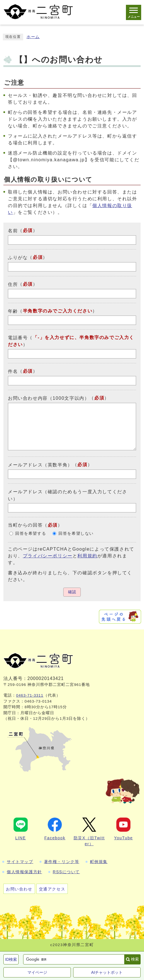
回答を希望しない (76, 534)
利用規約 (87, 556)
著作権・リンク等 (62, 862)
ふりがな (18, 258)
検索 (135, 959)
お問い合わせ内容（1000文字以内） (49, 398)
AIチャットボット (107, 972)
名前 (13, 231)
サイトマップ (20, 862)
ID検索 (11, 959)
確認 (72, 592)
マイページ (37, 972)
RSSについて (66, 872)
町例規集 (99, 862)
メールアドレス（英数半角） (40, 465)
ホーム (33, 37)
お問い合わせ (19, 889)
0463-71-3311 (30, 695)
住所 (13, 284)
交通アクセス (52, 889)
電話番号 (18, 338)
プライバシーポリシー (48, 556)
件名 (13, 371)
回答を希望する (31, 534)
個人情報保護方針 (24, 872)
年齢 (13, 311)
